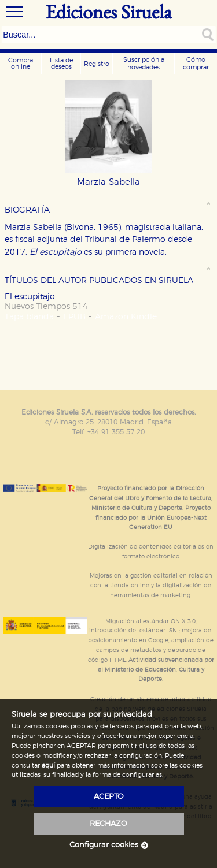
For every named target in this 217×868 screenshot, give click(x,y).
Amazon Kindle (126, 317)
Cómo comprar (196, 64)
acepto (109, 797)
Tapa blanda (29, 317)
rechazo (108, 824)
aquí (48, 765)
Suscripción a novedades (144, 64)
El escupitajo (30, 297)
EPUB (74, 317)
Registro (97, 64)
